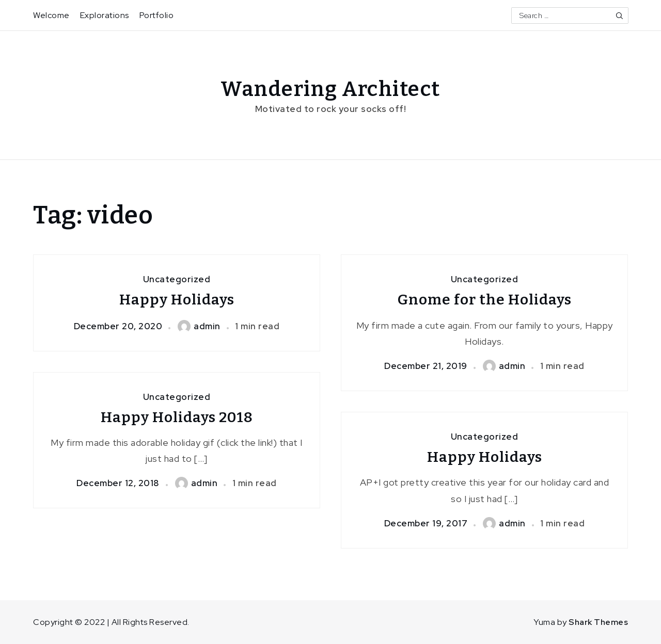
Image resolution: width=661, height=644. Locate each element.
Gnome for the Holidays (485, 300)
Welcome (51, 15)
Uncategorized (177, 279)
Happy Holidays (177, 300)
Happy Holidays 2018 (177, 417)
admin (199, 326)
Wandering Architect (330, 89)
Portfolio (157, 15)
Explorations (105, 15)
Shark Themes (598, 622)
